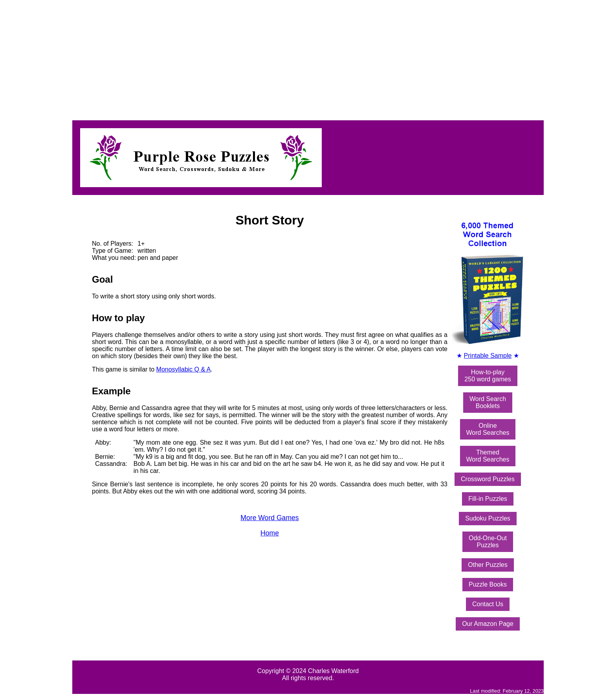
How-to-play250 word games (488, 376)
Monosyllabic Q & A (184, 369)
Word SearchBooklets (488, 402)
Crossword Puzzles (488, 479)
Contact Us (488, 604)
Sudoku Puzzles (488, 518)
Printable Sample (488, 356)
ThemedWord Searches (488, 456)
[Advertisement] (239, 58)
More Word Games (269, 518)
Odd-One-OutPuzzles (488, 542)
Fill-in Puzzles (488, 499)
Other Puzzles (488, 565)
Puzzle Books (488, 584)
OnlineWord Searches (488, 429)
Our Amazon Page (488, 624)
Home (270, 533)
